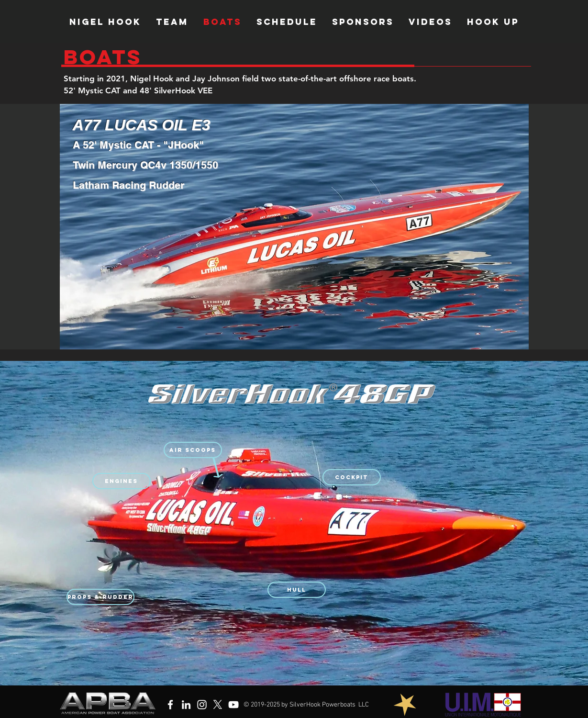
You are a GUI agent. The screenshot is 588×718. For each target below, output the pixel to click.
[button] (193, 450)
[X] (218, 705)
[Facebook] (170, 705)
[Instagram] (202, 705)
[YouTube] (233, 705)
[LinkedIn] (186, 705)
